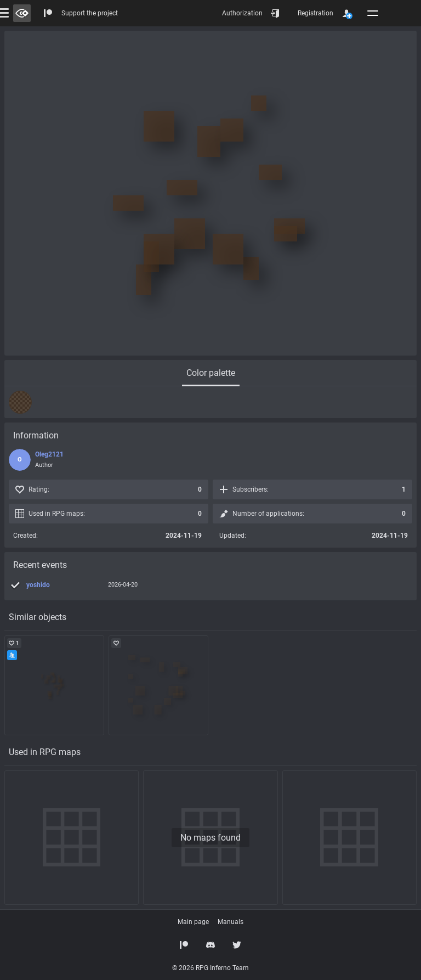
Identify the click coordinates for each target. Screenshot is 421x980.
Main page (193, 922)
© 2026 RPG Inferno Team (210, 968)
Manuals (231, 922)
